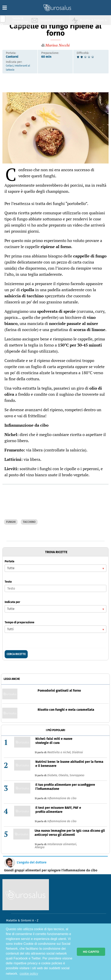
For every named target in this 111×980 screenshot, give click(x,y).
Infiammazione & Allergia (21, 28)
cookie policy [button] (29, 974)
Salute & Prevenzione (20, 20)
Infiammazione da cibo (62, 798)
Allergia (40, 847)
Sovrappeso (77, 775)
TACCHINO (29, 522)
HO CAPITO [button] (91, 952)
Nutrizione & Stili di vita (20, 35)
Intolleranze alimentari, (62, 844)
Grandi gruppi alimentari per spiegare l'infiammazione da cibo (51, 870)
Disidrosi (77, 752)
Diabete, (53, 775)
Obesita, (64, 775)
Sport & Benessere (19, 43)
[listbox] (55, 568)
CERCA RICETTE (16, 654)
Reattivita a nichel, (60, 752)
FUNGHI (11, 522)
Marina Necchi (57, 45)
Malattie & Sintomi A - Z (22, 920)
